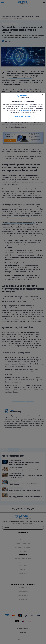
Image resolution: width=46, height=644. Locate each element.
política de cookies (26, 110)
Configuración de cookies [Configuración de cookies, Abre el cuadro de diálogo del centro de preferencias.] (23, 116)
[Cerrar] (43, 95)
